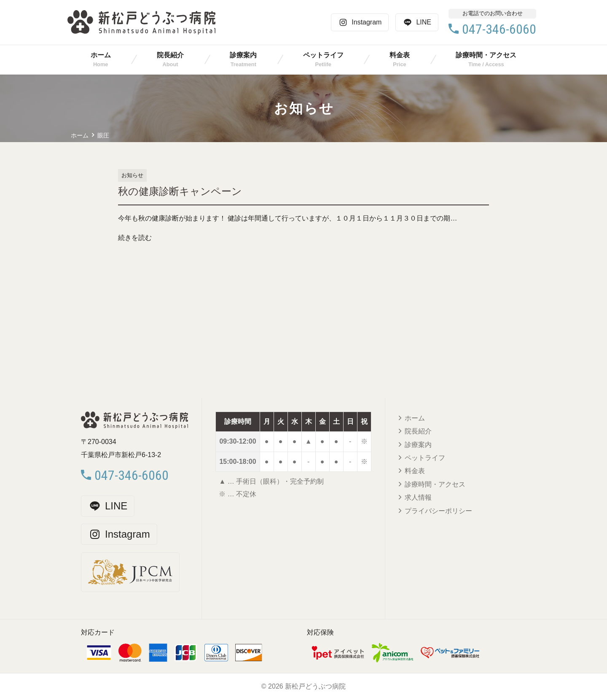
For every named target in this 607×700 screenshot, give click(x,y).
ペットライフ (323, 55)
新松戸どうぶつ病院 (315, 686)
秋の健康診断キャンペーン (180, 191)
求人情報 (418, 497)
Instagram (360, 22)
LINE (417, 22)
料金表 (400, 55)
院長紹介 (170, 55)
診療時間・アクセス (486, 55)
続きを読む (135, 238)
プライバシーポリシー (438, 511)
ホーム (101, 55)
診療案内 (243, 55)
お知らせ (132, 175)
